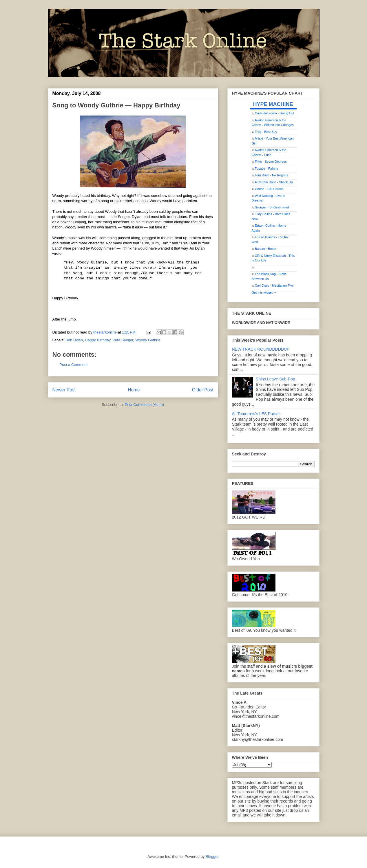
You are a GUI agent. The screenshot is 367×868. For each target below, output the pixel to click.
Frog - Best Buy (266, 132)
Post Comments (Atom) (144, 405)
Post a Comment (74, 365)
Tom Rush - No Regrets (272, 175)
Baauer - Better (266, 249)
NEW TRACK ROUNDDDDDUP (261, 349)
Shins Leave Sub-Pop (275, 379)
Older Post (203, 390)
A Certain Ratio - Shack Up (274, 182)
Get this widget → (264, 292)
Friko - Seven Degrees (271, 162)
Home (134, 390)
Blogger (212, 857)
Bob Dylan (74, 340)
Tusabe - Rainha (267, 169)
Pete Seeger (123, 340)
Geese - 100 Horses (269, 189)
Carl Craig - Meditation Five (274, 285)
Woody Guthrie (148, 340)
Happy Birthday (98, 340)
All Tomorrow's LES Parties (256, 414)
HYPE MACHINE (273, 104)
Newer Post (64, 390)
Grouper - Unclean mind (272, 207)
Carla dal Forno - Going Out (275, 113)
